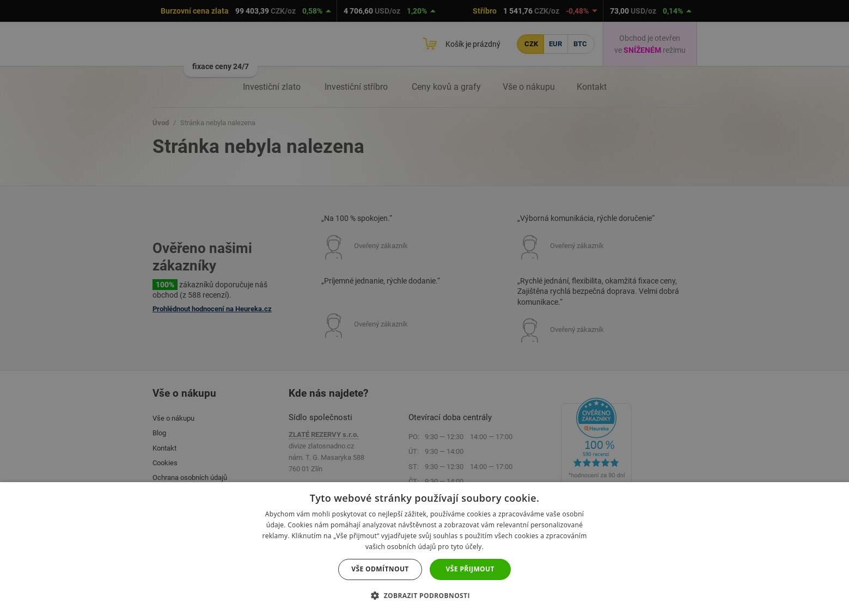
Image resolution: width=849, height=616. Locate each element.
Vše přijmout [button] (470, 569)
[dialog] (424, 308)
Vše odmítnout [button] (380, 569)
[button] (424, 596)
